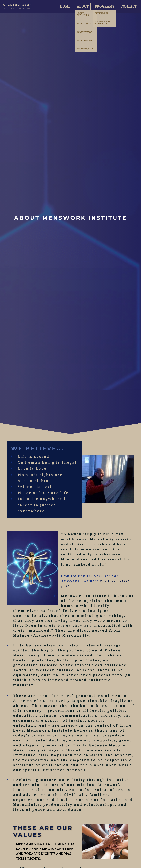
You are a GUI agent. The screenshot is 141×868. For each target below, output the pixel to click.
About (83, 6)
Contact (129, 6)
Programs (105, 6)
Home (65, 6)
